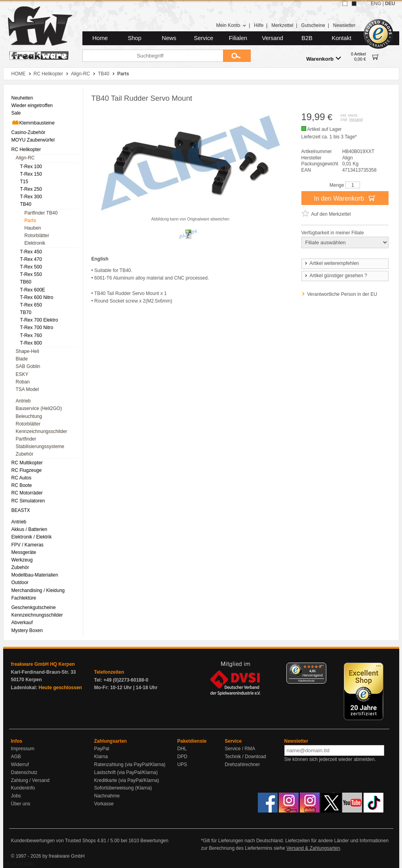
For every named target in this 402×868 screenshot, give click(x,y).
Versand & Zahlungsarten (313, 848)
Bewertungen (154, 841)
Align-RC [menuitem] (25, 158)
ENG (376, 4)
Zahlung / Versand (30, 780)
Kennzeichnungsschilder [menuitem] (42, 431)
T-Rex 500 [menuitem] (31, 267)
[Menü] (322, 667)
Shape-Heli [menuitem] (28, 351)
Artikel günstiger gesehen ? (335, 276)
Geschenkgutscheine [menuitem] (34, 607)
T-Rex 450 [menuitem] (31, 252)
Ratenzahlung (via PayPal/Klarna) (130, 765)
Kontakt (341, 38)
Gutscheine (313, 25)
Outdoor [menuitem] (20, 582)
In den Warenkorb (345, 198)
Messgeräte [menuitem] (24, 552)
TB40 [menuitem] (26, 204)
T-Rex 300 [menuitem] (31, 197)
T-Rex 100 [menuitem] (31, 167)
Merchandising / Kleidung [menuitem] (38, 590)
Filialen (238, 38)
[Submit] (237, 56)
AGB (16, 757)
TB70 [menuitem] (26, 312)
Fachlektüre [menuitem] (24, 598)
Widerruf (20, 765)
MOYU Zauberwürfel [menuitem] (33, 140)
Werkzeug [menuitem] (22, 560)
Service (204, 38)
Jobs (16, 796)
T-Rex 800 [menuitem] (31, 343)
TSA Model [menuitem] (28, 389)
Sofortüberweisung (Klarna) (123, 788)
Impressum (23, 749)
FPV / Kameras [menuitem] (28, 545)
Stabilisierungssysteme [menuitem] (40, 446)
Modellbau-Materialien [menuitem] (35, 575)
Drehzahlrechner (243, 765)
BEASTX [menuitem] (21, 510)
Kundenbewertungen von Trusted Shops (53, 841)
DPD (182, 757)
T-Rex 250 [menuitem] (31, 189)
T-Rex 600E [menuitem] (33, 290)
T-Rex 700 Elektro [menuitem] (39, 320)
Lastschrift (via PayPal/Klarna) (126, 772)
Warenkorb (324, 58)
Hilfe (259, 25)
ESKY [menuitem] (22, 374)
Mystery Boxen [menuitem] (27, 630)
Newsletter (344, 25)
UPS (182, 765)
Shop (135, 38)
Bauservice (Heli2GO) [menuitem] (39, 408)
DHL (182, 749)
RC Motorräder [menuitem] (27, 493)
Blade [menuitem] (22, 359)
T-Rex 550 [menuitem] (31, 274)
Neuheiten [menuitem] (22, 98)
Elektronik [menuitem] (35, 243)
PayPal (102, 749)
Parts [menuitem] (30, 220)
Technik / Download (246, 757)
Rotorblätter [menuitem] (37, 236)
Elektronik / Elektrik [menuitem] (32, 537)
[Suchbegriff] (153, 56)
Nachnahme (107, 796)
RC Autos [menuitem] (22, 478)
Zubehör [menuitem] (25, 454)
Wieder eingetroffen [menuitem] (32, 105)
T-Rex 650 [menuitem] (31, 305)
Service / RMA (240, 749)
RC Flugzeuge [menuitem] (27, 470)
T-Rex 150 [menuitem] (31, 174)
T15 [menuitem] (24, 182)
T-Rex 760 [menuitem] (31, 335)
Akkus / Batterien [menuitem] (30, 529)
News (169, 38)
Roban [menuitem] (23, 382)
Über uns (21, 804)
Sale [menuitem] (16, 113)
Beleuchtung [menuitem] (29, 416)
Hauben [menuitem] (33, 228)
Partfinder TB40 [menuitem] (41, 213)
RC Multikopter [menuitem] (27, 463)
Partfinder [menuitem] (26, 439)
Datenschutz (24, 772)
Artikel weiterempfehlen (332, 263)
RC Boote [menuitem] (22, 485)
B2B (307, 38)
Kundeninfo (23, 788)
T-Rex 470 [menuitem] (31, 259)
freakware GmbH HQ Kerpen (43, 664)
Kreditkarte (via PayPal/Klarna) (127, 780)
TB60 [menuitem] (26, 282)
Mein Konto (231, 25)
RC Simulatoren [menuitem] (28, 501)
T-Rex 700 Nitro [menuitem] (37, 328)
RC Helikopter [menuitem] (26, 149)
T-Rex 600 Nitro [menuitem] (37, 297)
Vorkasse (104, 804)
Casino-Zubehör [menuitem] (29, 132)
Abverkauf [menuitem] (22, 623)
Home (100, 38)
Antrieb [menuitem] (23, 401)
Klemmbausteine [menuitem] (33, 123)
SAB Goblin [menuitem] (28, 366)
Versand (272, 38)
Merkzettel (282, 25)
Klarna (101, 757)
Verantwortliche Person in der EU (342, 294)
